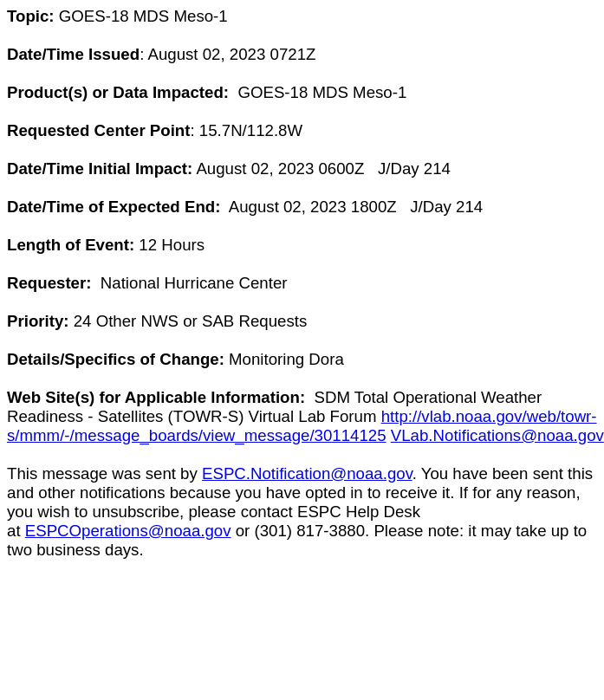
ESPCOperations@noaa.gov (128, 531)
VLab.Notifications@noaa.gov (497, 435)
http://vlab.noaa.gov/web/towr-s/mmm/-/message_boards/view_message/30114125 (302, 426)
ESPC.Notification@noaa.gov (307, 473)
